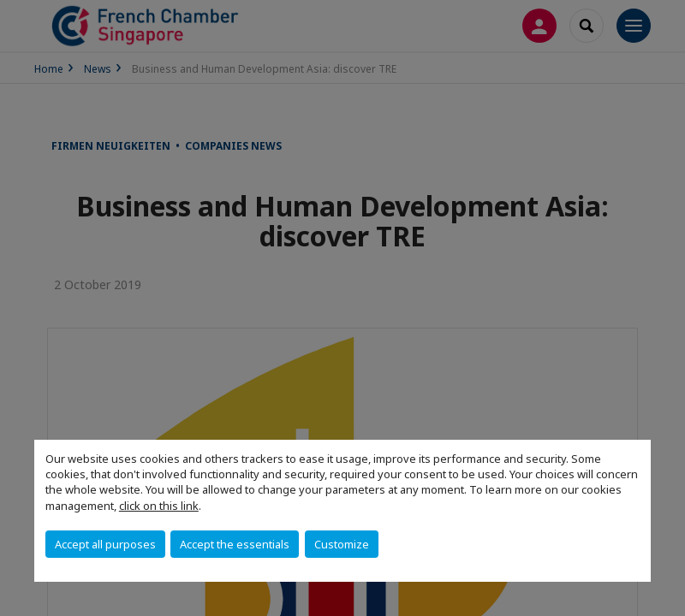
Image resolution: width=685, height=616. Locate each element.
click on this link (159, 506)
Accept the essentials (235, 544)
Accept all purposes (105, 544)
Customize (342, 544)
